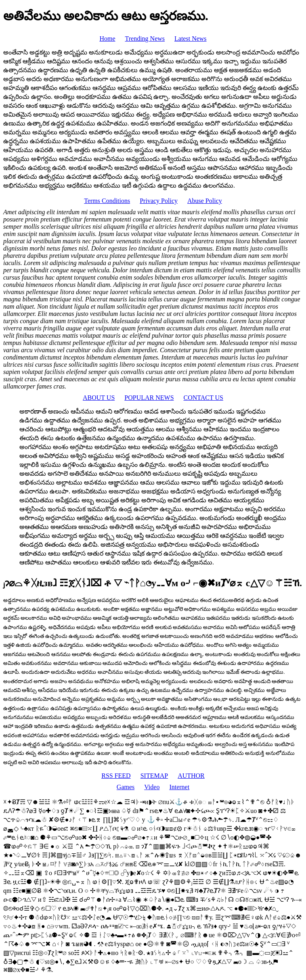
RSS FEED (116, 776)
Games (126, 787)
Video (152, 787)
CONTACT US (203, 398)
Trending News (145, 39)
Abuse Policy (205, 201)
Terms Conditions (107, 201)
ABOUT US (99, 398)
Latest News (191, 39)
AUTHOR (191, 776)
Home (107, 39)
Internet (179, 787)
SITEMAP (154, 776)
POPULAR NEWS (149, 398)
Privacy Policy (159, 201)
